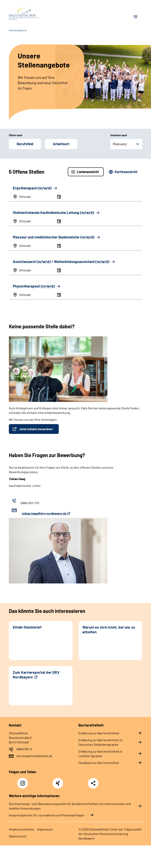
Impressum (45, 829)
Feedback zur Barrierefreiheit (99, 763)
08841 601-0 (24, 749)
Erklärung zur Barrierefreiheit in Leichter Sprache (100, 754)
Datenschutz (18, 836)
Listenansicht (88, 172)
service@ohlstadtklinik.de (34, 756)
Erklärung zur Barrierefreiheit (99, 733)
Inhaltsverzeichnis (22, 829)
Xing (58, 781)
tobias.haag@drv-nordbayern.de (44, 513)
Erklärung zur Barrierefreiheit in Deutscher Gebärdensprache (100, 742)
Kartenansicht (126, 172)
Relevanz (120, 144)
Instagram (24, 781)
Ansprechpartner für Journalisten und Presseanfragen (47, 815)
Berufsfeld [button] (25, 144)
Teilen (93, 783)
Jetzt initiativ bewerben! (36, 429)
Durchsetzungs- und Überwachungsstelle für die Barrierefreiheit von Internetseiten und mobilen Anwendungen (70, 806)
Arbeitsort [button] (61, 144)
